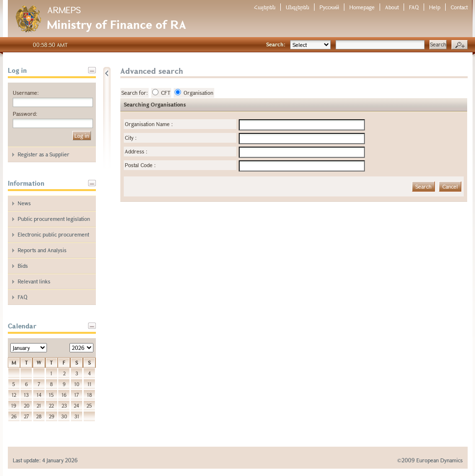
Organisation (194, 93)
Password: (25, 114)
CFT (161, 93)
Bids (23, 266)
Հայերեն (265, 7)
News (24, 203)
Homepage (362, 7)
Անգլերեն (297, 7)
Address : (136, 151)
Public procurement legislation (54, 219)
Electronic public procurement (53, 234)
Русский (329, 7)
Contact (459, 7)
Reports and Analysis (42, 250)
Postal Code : (140, 165)
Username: (26, 93)
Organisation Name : (149, 124)
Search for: (135, 93)
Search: (276, 44)
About (392, 7)
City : (131, 138)
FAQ (414, 7)
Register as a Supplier (44, 154)
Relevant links (34, 281)
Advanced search (460, 45)
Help (435, 7)
